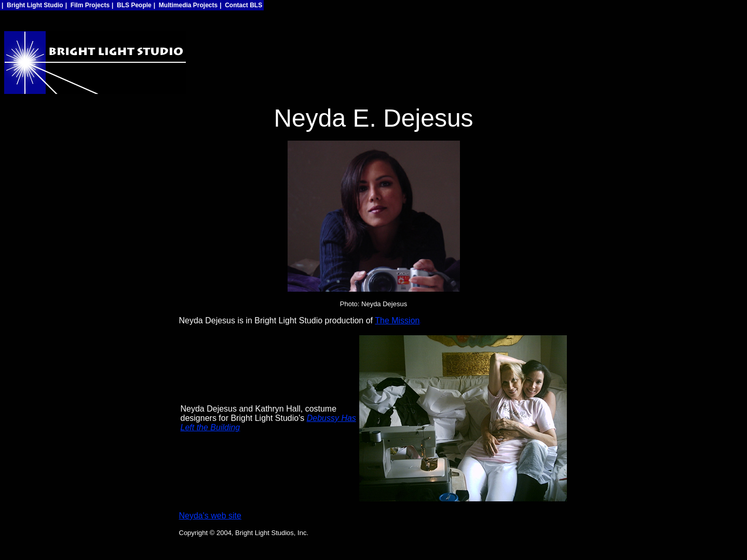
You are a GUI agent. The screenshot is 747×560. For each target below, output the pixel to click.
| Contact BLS (241, 5)
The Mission (397, 320)
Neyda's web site (210, 516)
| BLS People (132, 5)
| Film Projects (87, 5)
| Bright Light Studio (32, 5)
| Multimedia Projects (186, 5)
